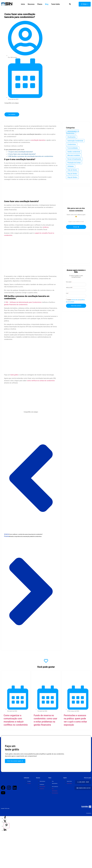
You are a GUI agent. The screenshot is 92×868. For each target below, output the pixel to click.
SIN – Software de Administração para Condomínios (23, 303)
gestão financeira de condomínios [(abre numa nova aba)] (16, 305)
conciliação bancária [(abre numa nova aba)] (38, 140)
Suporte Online (69, 782)
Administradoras (42, 782)
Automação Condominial (75, 141)
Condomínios (72, 145)
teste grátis (14, 375)
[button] (69, 4)
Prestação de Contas (74, 163)
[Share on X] (5, 823)
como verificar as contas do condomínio (41, 381)
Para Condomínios (55, 787)
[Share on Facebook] (5, 819)
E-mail (67, 296)
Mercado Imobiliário (74, 156)
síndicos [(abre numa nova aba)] (46, 227)
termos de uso (75, 303)
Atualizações (72, 137)
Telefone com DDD (69, 289)
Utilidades (71, 167)
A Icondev (29, 782)
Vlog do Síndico (72, 174)
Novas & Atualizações (74, 159)
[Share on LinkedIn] (5, 831)
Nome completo (69, 282)
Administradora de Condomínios (73, 133)
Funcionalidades (73, 148)
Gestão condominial (74, 152)
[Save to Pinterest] (6, 826)
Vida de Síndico (72, 170)
